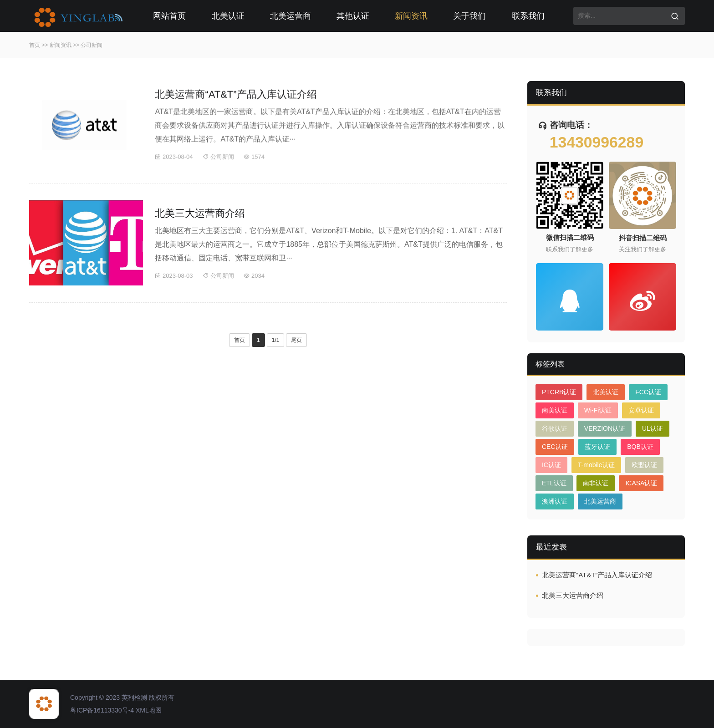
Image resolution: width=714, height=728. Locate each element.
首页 (35, 45)
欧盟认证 (644, 465)
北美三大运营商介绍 (200, 213)
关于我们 (469, 16)
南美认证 (555, 410)
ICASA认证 (641, 483)
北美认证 (228, 16)
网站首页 (169, 16)
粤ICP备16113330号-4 (102, 710)
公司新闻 (92, 45)
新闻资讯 (411, 16)
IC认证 (551, 465)
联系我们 (528, 16)
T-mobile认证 (597, 465)
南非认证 (596, 483)
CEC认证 (555, 447)
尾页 (296, 340)
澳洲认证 (555, 501)
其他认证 (353, 16)
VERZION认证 (605, 428)
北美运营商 (291, 16)
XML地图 (149, 710)
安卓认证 (641, 410)
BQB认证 (640, 447)
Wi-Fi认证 (598, 410)
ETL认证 (554, 483)
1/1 (276, 340)
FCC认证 (648, 392)
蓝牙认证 (597, 447)
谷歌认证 (555, 428)
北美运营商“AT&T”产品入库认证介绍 (236, 96)
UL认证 (653, 428)
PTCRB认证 (559, 392)
